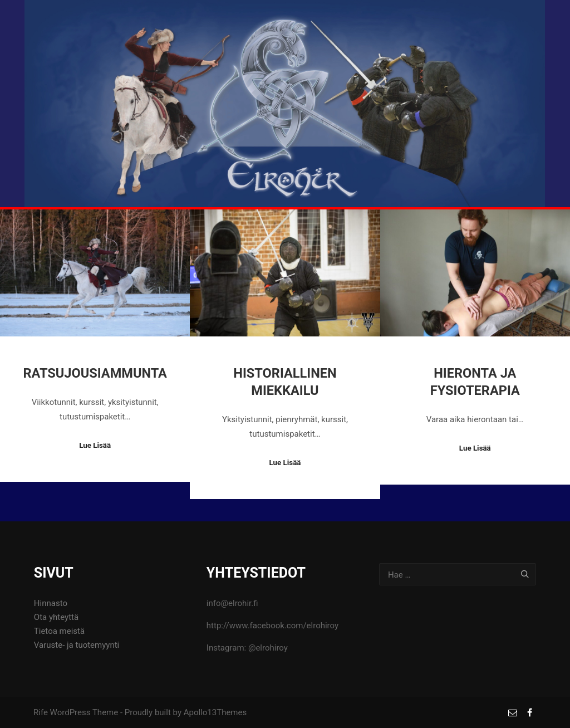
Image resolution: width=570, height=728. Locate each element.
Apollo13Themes (215, 712)
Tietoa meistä (59, 631)
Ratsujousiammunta (95, 373)
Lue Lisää (95, 445)
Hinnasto (51, 603)
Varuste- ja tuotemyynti (77, 645)
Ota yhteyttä (56, 617)
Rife (41, 712)
